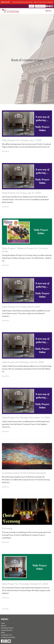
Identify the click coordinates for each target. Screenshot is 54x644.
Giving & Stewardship (8, 637)
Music (3, 633)
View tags (5, 609)
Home (3, 623)
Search (32, 6)
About (4, 625)
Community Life (7, 635)
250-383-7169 (40, 6)
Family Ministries (7, 630)
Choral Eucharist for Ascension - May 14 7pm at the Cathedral (33, 2)
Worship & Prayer (7, 628)
